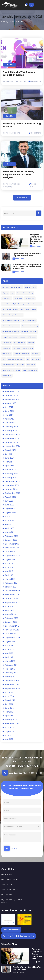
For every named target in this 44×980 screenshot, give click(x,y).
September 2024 (13, 446)
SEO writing (21, 365)
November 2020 (12, 595)
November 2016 (12, 685)
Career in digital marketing (25, 293)
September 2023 (13, 493)
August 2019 (10, 642)
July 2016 (9, 692)
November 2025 (12, 392)
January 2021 (11, 587)
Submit (10, 848)
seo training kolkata (9, 365)
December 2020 (12, 591)
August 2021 (10, 560)
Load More (22, 198)
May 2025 (9, 415)
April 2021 (9, 575)
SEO (28, 359)
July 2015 (9, 704)
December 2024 (12, 435)
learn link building (20, 343)
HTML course (32, 337)
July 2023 (9, 501)
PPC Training (6, 874)
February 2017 (11, 673)
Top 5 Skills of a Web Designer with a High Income (19, 73)
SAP (4, 359)
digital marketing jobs (29, 321)
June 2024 (10, 458)
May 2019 (9, 653)
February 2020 (11, 618)
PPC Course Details (30, 874)
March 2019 (10, 661)
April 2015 (9, 716)
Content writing (30, 298)
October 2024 (11, 442)
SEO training (36, 359)
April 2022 (9, 528)
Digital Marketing (18, 304)
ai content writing (17, 287)
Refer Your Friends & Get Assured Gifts (19, 921)
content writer (18, 298)
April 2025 (9, 419)
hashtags (23, 337)
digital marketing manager (11, 326)
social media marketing (30, 370)
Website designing (12, 185)
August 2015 (10, 700)
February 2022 (11, 536)
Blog (35, 287)
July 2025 (9, 407)
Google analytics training (29, 332)
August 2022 (10, 513)
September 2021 (12, 556)
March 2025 (10, 423)
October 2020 (11, 599)
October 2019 (11, 634)
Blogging (16, 133)
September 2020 (13, 602)
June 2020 (9, 606)
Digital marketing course (10, 309)
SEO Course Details (30, 879)
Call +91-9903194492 (22, 773)
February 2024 (12, 474)
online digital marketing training (23, 348)
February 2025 (11, 427)
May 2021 (9, 571)
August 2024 (10, 450)
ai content (6, 287)
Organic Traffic (7, 354)
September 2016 (12, 688)
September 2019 (12, 638)
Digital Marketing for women (11, 321)
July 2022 (9, 517)
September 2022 (13, 509)
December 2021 (12, 544)
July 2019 (9, 645)
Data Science (7, 304)
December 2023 (12, 481)
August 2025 (10, 403)
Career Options (19, 81)
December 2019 (12, 626)
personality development (22, 354)
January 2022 (11, 540)
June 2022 (9, 520)
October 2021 (11, 552)
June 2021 (9, 567)
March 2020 (10, 614)
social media (31, 365)
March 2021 (10, 579)
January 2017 (11, 677)
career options (7, 298)
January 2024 (11, 477)
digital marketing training (30, 326)
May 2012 (9, 739)
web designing (7, 376)
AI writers (28, 287)
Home (4, 22)
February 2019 (11, 665)
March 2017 (10, 669)
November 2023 (12, 485)
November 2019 (12, 630)
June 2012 (9, 735)
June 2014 (9, 728)
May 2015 (9, 712)
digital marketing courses (28, 309)
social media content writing (11, 370)
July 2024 (9, 454)
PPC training (36, 354)
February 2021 (11, 583)
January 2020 (11, 622)
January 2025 (11, 431)
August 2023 (10, 497)
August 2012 (10, 731)
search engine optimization (16, 359)
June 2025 (9, 411)
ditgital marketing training (11, 332)
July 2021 (9, 563)
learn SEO (31, 343)
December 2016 (12, 681)
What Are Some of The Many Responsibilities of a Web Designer (19, 174)
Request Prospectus (11, 915)
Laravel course (7, 343)
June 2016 (9, 696)
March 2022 (10, 532)
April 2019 (9, 657)
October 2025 (11, 395)
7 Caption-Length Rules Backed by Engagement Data (37, 939)
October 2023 (11, 489)
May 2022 (9, 524)
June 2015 (9, 708)
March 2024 (10, 470)
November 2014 (12, 724)
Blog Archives (16, 22)
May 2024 (9, 462)
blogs (12, 293)
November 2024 (12, 438)
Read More (35, 81)
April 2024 (9, 466)
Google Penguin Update (10, 337)
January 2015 (11, 720)
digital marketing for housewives (12, 315)
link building (6, 348)
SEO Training (7, 879)
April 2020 (9, 610)
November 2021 (12, 548)
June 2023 (9, 505)
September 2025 (13, 399)
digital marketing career (34, 304)
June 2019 (9, 649)
